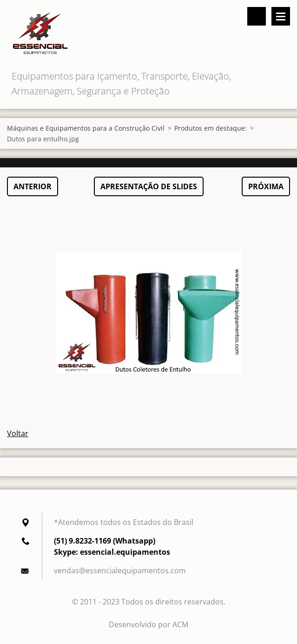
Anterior (33, 186)
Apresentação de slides (149, 186)
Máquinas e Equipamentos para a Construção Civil (86, 128)
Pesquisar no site (257, 16)
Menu (281, 16)
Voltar (18, 433)
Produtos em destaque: (211, 128)
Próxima (266, 186)
